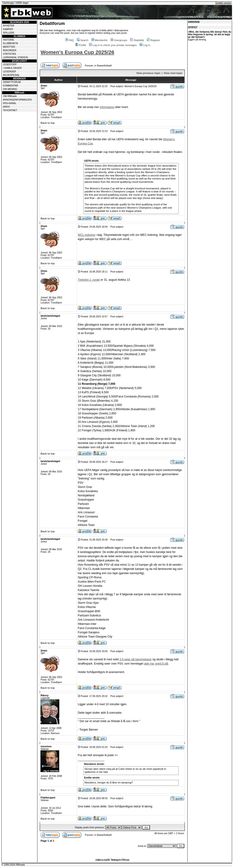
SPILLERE (9, 33)
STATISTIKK (10, 54)
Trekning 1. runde (89, 280)
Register (153, 40)
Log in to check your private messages (113, 45)
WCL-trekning (86, 235)
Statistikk (137, 40)
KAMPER (8, 29)
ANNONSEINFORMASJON (17, 100)
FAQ (70, 40)
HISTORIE (9, 40)
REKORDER (10, 50)
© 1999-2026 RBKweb (13, 865)
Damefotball (104, 66)
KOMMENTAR (11, 86)
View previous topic (148, 73)
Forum (89, 66)
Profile (81, 45)
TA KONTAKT (10, 110)
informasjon (107, 107)
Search (83, 40)
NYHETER (9, 26)
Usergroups (119, 40)
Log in (145, 45)
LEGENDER (10, 72)
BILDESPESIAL (11, 75)
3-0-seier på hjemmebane (135, 659)
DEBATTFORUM (12, 82)
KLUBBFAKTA (11, 43)
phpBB (107, 860)
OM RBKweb (10, 96)
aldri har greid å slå (156, 664)
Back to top (48, 123)
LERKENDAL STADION (16, 57)
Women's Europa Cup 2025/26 (77, 52)
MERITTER (9, 47)
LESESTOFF (10, 64)
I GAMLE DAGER (12, 68)
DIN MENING (10, 89)
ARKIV (6, 107)
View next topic (173, 73)
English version (223, 3)
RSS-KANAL (10, 103)
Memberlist (99, 40)
